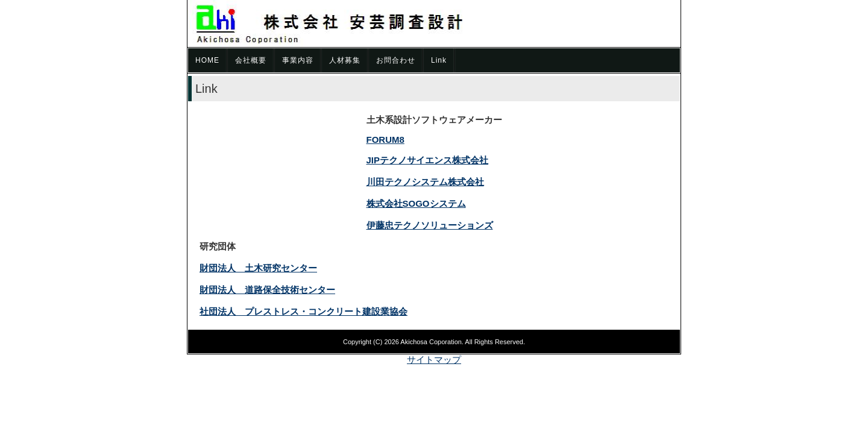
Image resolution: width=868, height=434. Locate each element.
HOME (207, 60)
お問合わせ (396, 60)
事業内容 (298, 60)
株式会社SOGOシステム (416, 203)
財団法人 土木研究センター (258, 268)
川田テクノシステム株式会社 (425, 182)
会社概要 (251, 60)
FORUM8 (385, 140)
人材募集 (345, 60)
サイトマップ (434, 360)
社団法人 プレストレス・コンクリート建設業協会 (303, 311)
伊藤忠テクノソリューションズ (430, 225)
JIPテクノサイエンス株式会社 (428, 160)
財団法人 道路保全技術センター (267, 290)
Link (439, 60)
